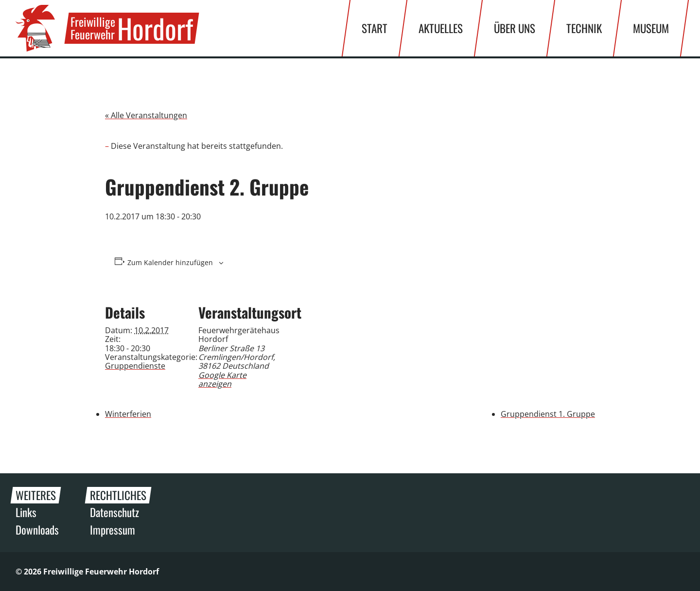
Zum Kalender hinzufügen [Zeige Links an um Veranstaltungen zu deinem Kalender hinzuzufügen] (170, 263)
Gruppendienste (135, 366)
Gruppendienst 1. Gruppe (548, 414)
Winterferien (128, 414)
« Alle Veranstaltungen (146, 115)
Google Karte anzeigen (222, 379)
